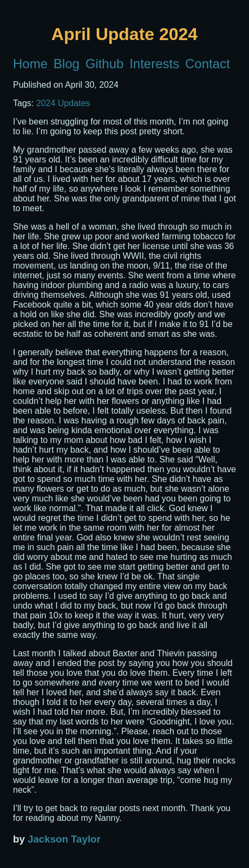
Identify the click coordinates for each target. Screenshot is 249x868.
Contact (208, 64)
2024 (46, 103)
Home (30, 64)
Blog (67, 64)
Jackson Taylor (64, 839)
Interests (154, 64)
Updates (74, 103)
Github (105, 64)
